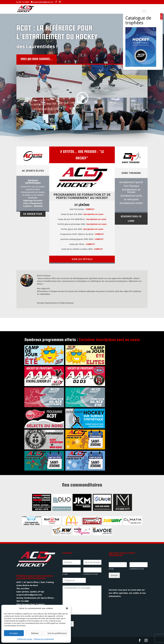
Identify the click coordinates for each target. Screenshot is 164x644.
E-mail (65, 574)
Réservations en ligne (131, 219)
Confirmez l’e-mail (90, 574)
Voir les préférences (57, 633)
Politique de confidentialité (44, 639)
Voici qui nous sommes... (61, 59)
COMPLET (90, 209)
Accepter (14, 633)
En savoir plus (33, 214)
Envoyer (114, 575)
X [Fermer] (161, 16)
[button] (67, 608)
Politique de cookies (25, 639)
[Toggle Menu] (144, 11)
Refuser (35, 633)
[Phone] (74, 580)
